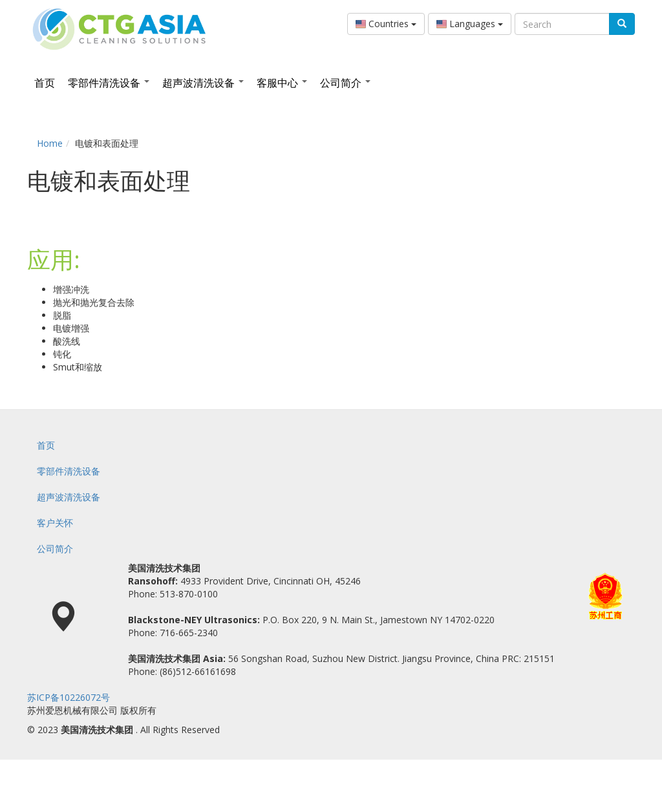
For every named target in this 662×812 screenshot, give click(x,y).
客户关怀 (55, 523)
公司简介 (345, 83)
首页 (45, 83)
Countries (386, 24)
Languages (470, 24)
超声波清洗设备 (203, 83)
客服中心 (282, 83)
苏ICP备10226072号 (69, 697)
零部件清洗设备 (109, 83)
